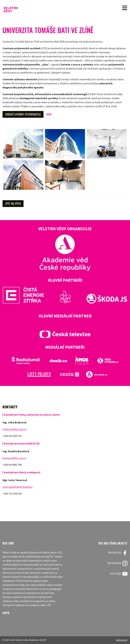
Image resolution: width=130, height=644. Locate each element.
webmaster (122, 640)
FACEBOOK (118, 553)
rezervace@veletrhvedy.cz (18, 487)
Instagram (117, 563)
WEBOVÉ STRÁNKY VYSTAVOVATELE (23, 114)
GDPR (6, 613)
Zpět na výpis (13, 204)
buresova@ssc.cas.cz (14, 458)
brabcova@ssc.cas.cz (14, 429)
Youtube (119, 574)
